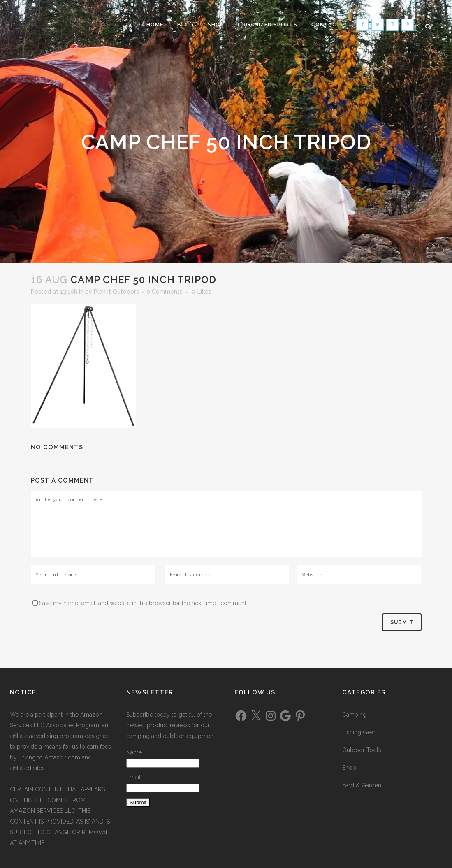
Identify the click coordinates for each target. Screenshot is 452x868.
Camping (354, 715)
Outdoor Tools (362, 750)
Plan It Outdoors (116, 292)
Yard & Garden (362, 785)
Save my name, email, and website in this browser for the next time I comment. (143, 603)
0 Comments (165, 292)
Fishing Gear (359, 732)
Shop (349, 768)
